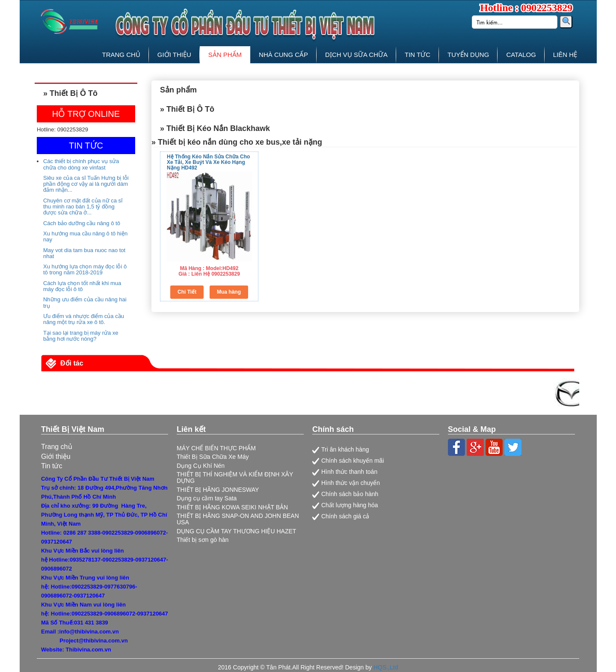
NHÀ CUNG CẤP (283, 55)
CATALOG (521, 55)
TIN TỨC (418, 55)
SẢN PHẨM (225, 55)
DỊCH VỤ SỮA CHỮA (356, 55)
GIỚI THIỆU (174, 55)
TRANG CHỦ (121, 55)
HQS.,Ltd (386, 667)
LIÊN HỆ (565, 55)
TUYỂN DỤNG (468, 55)
